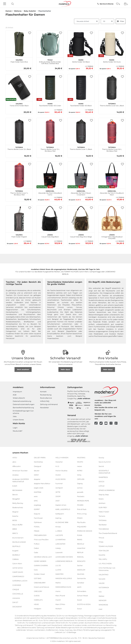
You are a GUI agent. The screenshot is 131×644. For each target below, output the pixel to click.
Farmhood (38, 518)
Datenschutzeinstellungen (24, 404)
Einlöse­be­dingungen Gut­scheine (23, 412)
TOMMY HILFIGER (106, 546)
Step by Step (104, 494)
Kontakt (43, 392)
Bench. (15, 494)
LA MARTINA (60, 540)
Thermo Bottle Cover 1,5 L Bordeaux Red (50, 149)
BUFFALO (16, 546)
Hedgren (38, 608)
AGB (15, 395)
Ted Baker (103, 525)
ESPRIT (37, 509)
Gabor (36, 548)
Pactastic (81, 496)
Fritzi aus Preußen (41, 540)
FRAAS (37, 531)
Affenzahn (17, 466)
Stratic (101, 499)
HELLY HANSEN (62, 458)
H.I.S (57, 466)
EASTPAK (38, 492)
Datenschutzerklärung (22, 401)
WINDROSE (103, 605)
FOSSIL (37, 527)
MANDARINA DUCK (63, 587)
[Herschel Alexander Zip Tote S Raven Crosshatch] (81, 175)
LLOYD (58, 570)
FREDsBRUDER (40, 535)
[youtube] (107, 423)
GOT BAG (38, 578)
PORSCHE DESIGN (85, 531)
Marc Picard (60, 596)
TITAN (101, 542)
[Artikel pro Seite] (108, 21)
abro (14, 462)
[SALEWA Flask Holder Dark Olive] (19, 44)
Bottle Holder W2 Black (81, 61)
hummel (59, 483)
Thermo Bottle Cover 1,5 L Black (19, 148)
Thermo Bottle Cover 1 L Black (81, 148)
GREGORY (38, 591)
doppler (37, 479)
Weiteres (18, 11)
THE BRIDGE (104, 529)
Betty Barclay (18, 503)
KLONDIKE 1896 (62, 522)
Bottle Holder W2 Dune (112, 61)
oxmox (80, 488)
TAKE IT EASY (104, 512)
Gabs (36, 552)
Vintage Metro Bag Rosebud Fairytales (112, 236)
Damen (9, 11)
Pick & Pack (82, 509)
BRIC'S (15, 533)
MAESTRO (59, 574)
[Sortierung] (87, 21)
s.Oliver (102, 486)
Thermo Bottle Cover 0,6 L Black (112, 104)
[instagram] (112, 423)
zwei (100, 609)
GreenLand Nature (42, 587)
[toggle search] (12, 4)
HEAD (36, 604)
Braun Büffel (17, 525)
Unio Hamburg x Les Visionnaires (107, 569)
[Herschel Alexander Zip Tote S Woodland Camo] (50, 175)
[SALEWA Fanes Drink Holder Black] (19, 88)
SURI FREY (103, 507)
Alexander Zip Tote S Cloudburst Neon (112, 193)
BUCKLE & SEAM (19, 542)
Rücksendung (46, 395)
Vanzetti (102, 579)
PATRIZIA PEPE (83, 501)
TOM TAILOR (104, 551)
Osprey (80, 483)
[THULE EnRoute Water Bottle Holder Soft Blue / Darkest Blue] (50, 44)
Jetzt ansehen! (23, 369)
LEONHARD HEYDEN (64, 557)
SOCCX (101, 482)
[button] (30, 33)
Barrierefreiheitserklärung (23, 408)
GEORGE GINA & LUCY (43, 557)
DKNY (36, 475)
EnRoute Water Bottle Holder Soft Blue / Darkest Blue (50, 61)
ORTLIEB (81, 479)
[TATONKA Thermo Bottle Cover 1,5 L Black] (19, 131)
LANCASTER (60, 544)
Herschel (59, 462)
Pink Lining (82, 514)
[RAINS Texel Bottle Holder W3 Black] (81, 88)
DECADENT (17, 607)
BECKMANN (17, 490)
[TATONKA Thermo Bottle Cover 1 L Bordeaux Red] (19, 175)
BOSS (15, 520)
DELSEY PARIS (40, 458)
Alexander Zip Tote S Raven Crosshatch (81, 193)
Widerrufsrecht (19, 398)
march (58, 600)
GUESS (37, 596)
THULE (101, 538)
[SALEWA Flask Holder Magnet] (19, 219)
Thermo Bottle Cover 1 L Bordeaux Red (19, 193)
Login (15, 428)
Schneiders (82, 591)
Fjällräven (38, 522)
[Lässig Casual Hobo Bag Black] (50, 219)
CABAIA (15, 559)
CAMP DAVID (18, 572)
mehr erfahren (84, 398)
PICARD (80, 505)
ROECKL (81, 557)
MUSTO (80, 462)
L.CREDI (59, 531)
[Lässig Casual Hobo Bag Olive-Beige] (81, 219)
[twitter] (102, 423)
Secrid (101, 466)
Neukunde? (18, 431)
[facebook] (97, 423)
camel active (18, 568)
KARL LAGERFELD (63, 509)
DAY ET (15, 602)
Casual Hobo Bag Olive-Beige (81, 235)
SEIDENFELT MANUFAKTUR (104, 472)
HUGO (58, 475)
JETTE (58, 492)
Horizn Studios (61, 470)
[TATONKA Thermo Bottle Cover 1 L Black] (81, 131)
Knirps (58, 527)
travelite (102, 555)
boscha (15, 516)
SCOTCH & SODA (84, 604)
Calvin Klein (17, 563)
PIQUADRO (82, 527)
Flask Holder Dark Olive (19, 61)
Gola (36, 570)
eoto (36, 496)
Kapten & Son (61, 505)
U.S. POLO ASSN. (105, 563)
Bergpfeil (16, 499)
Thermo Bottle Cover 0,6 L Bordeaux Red (112, 149)
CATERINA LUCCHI (20, 581)
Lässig (58, 548)
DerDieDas (38, 462)
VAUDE (102, 583)
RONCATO (81, 561)
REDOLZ (81, 544)
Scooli (80, 600)
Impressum (17, 392)
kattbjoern (60, 514)
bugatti (15, 551)
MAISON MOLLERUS (64, 578)
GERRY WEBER (40, 561)
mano (58, 591)
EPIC (36, 501)
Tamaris (102, 516)
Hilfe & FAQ (45, 401)
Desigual (38, 466)
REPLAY (80, 552)
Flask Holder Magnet (19, 235)
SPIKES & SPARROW (107, 490)
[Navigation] (5, 4)
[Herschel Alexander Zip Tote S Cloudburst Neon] (112, 175)
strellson (102, 503)
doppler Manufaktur (42, 483)
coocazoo (16, 598)
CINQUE (16, 589)
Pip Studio (81, 522)
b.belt (15, 486)
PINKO (80, 518)
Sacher (80, 565)
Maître (58, 583)
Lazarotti (59, 552)
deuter (37, 470)
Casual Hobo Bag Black (50, 235)
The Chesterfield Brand (108, 533)
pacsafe (80, 492)
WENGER (102, 600)
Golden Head (39, 574)
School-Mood (82, 596)
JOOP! (58, 496)
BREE (15, 529)
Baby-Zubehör (30, 11)
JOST (58, 501)
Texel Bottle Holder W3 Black (81, 104)
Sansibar (81, 583)
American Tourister (20, 470)
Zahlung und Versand (49, 404)
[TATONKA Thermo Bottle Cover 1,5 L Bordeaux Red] (50, 131)
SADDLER (81, 570)
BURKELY (16, 555)
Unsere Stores (18, 420)
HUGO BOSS (61, 479)
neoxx (80, 466)
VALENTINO (104, 575)
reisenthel (81, 548)
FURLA (37, 544)
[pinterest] (117, 423)
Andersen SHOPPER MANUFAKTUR (21, 480)
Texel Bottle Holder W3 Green (50, 104)
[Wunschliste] (118, 4)
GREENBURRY (40, 583)
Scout (79, 608)
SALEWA (81, 574)
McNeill (59, 608)
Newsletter (44, 408)
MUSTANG (81, 458)
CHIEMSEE (17, 585)
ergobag (37, 505)
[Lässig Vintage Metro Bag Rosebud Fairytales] (112, 219)
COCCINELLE (18, 594)
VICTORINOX (104, 587)
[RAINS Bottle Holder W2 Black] (81, 44)
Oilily (79, 475)
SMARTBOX (103, 477)
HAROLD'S (38, 600)
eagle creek (39, 488)
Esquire (37, 514)
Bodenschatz (18, 507)
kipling (58, 518)
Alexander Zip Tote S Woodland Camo (50, 193)
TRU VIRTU (103, 559)
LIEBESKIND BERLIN (64, 561)
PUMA (80, 535)
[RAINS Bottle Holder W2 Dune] (112, 44)
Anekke (15, 475)
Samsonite (81, 578)
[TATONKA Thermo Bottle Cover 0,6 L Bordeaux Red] (112, 131)
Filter (121, 21)
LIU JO (58, 565)
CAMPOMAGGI (18, 576)
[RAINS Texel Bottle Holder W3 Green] (50, 88)
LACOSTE (59, 535)
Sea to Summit (105, 462)
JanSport (59, 488)
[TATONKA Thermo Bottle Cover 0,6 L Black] (112, 88)
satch (79, 587)
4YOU (15, 458)
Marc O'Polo (60, 604)
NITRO (80, 470)
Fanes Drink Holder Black (19, 104)
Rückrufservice (46, 398)
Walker (101, 596)
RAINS (80, 540)
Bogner (15, 512)
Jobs (15, 416)
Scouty (101, 458)
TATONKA (103, 520)
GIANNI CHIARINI (41, 565)
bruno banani (18, 538)
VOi (100, 592)
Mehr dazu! (65, 369)
